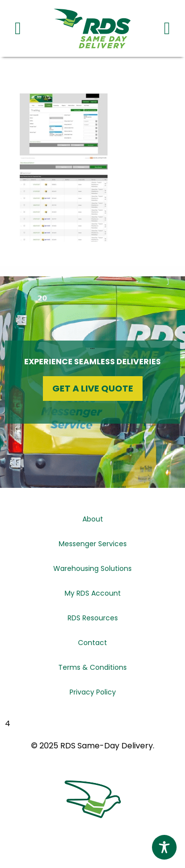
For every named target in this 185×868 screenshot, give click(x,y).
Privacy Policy (93, 692)
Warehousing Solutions (92, 568)
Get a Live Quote (93, 388)
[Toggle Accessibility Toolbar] (164, 847)
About (93, 519)
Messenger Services (93, 544)
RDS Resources (93, 618)
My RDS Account (93, 593)
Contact (92, 643)
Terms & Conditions (92, 667)
